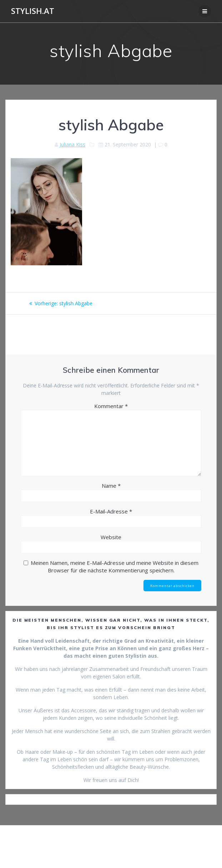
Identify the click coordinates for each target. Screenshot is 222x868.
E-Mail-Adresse (111, 511)
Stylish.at (33, 11)
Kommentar (111, 406)
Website (111, 537)
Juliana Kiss (72, 144)
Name (111, 486)
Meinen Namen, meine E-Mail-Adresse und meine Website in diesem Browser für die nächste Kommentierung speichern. (115, 566)
